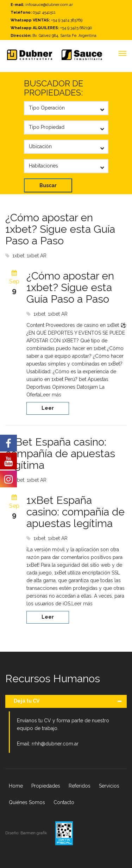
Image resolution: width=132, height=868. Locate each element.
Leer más (51, 395)
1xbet (18, 256)
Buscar (48, 185)
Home (16, 786)
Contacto (64, 802)
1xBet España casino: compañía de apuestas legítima (60, 453)
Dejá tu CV (27, 701)
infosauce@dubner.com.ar (49, 5)
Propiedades (46, 786)
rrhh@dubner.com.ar (55, 744)
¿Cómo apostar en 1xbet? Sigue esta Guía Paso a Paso (60, 229)
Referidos (80, 786)
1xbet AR (37, 256)
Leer (48, 408)
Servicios (109, 786)
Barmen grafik (34, 833)
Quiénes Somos (27, 802)
